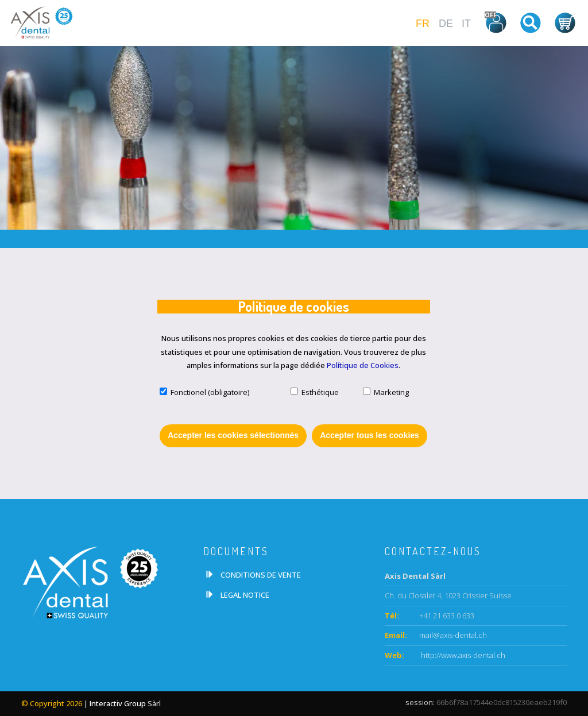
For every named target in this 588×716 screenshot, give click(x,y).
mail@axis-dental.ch (453, 635)
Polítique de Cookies (363, 365)
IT (466, 24)
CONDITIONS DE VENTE (261, 575)
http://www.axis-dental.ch (462, 655)
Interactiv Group (118, 703)
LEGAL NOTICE (245, 595)
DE (446, 24)
